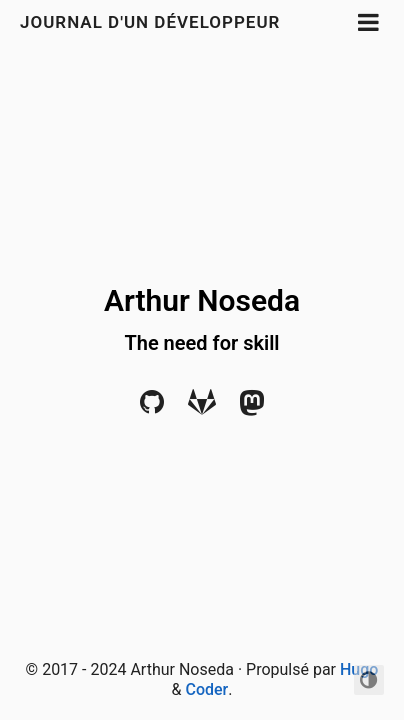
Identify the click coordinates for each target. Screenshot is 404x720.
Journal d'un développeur (150, 22)
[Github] (152, 407)
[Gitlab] (202, 407)
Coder (206, 689)
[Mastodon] (252, 407)
